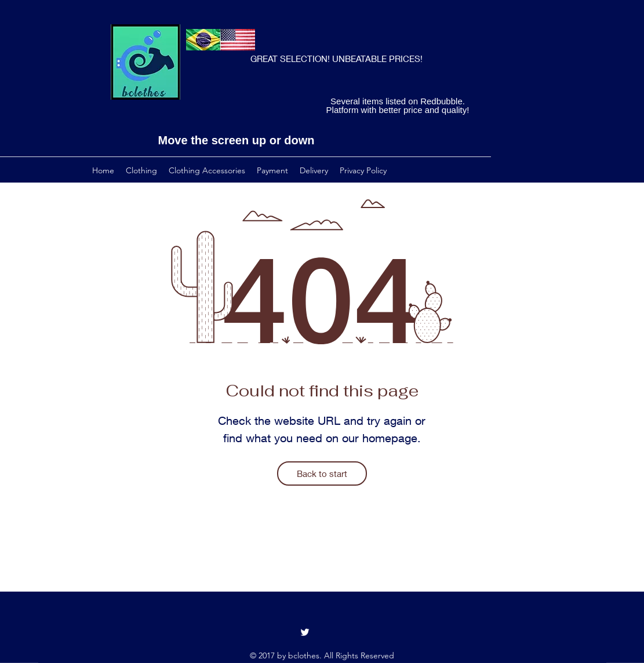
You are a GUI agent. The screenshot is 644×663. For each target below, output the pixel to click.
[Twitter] (305, 632)
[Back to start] (322, 473)
